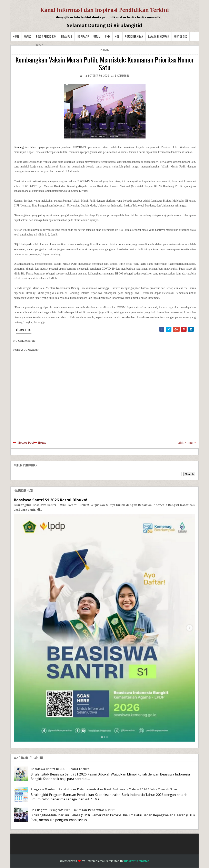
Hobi (118, 36)
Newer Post (26, 443)
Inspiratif (83, 36)
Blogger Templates (137, 861)
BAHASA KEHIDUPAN (158, 36)
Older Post (185, 443)
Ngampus (67, 36)
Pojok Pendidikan (46, 36)
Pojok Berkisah (134, 36)
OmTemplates (95, 861)
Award (28, 36)
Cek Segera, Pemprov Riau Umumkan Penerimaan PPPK (73, 810)
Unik (108, 36)
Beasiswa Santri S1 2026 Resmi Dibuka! (50, 500)
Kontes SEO (180, 36)
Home (16, 36)
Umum (97, 36)
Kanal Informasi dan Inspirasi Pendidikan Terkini (105, 10)
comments (122, 76)
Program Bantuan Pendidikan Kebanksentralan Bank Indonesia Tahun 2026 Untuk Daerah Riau (104, 789)
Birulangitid (21, 147)
